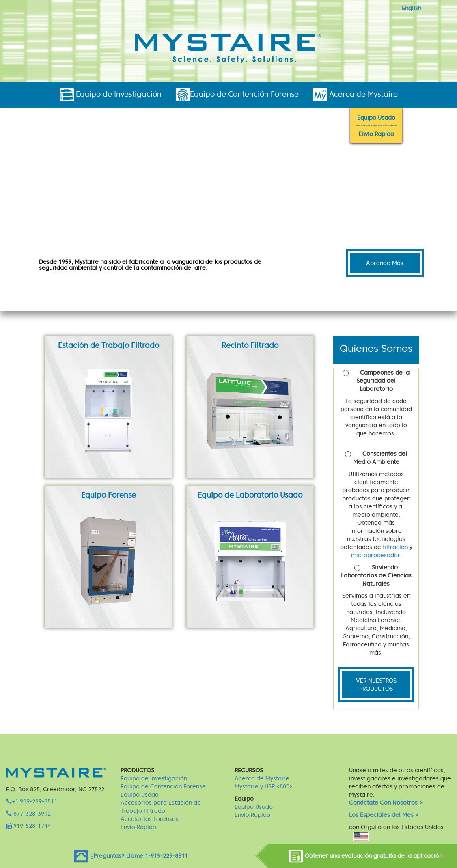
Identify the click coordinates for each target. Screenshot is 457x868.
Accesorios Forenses (150, 819)
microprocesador (375, 555)
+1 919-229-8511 (32, 801)
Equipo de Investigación (111, 95)
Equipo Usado (376, 118)
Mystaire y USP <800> (264, 786)
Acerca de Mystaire (355, 95)
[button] (34, 225)
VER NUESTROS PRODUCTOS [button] (376, 685)
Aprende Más (385, 263)
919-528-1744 (28, 826)
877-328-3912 (28, 814)
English (412, 8)
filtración (395, 547)
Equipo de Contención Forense (237, 95)
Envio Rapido (376, 134)
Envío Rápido (138, 827)
